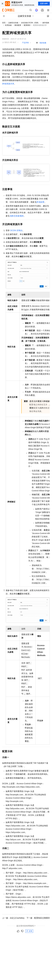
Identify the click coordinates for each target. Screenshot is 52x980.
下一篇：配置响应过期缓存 (38, 918)
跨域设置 (40, 202)
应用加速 (8, 25)
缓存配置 (18, 25)
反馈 (29, 931)
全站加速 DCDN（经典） (30, 23)
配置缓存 (27, 25)
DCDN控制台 (16, 230)
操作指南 (46, 23)
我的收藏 (43, 43)
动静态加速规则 (17, 216)
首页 (4, 23)
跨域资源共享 (8, 84)
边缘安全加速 (13, 23)
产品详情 (25, 43)
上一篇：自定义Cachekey (13, 918)
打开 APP (44, 4)
